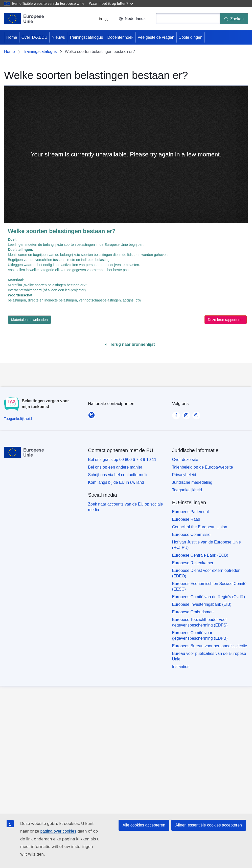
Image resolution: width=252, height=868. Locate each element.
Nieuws (58, 37)
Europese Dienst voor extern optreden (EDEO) (206, 573)
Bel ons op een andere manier (115, 467)
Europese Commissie (191, 534)
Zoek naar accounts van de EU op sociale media (125, 507)
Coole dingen (191, 37)
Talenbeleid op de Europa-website (203, 467)
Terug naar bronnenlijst (130, 344)
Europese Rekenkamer (193, 563)
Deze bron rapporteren (226, 320)
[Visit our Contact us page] (196, 414)
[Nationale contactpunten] (91, 414)
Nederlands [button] (132, 19)
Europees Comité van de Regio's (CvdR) (209, 597)
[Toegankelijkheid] (18, 419)
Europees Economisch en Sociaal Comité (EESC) (209, 586)
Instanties (181, 667)
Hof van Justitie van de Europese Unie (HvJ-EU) (207, 545)
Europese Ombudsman (193, 612)
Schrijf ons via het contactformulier (119, 475)
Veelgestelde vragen (156, 37)
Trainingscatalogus (86, 37)
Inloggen (106, 19)
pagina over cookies (58, 831)
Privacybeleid (184, 475)
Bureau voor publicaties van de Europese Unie (209, 656)
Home (12, 37)
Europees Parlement (191, 512)
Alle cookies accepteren (144, 825)
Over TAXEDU (35, 37)
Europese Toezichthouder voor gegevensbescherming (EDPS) (200, 622)
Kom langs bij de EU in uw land (116, 482)
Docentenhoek (120, 37)
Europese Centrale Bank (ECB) (200, 555)
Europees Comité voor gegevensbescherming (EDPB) (200, 635)
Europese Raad (186, 519)
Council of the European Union (200, 527)
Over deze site (185, 460)
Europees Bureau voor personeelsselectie (210, 646)
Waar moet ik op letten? (111, 3)
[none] (126, 154)
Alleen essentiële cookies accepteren (209, 825)
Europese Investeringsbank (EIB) (202, 604)
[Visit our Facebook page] (176, 414)
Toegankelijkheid (187, 490)
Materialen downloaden (29, 320)
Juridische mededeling (192, 482)
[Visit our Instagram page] (186, 414)
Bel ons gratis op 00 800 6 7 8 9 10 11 (122, 460)
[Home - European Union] (24, 19)
